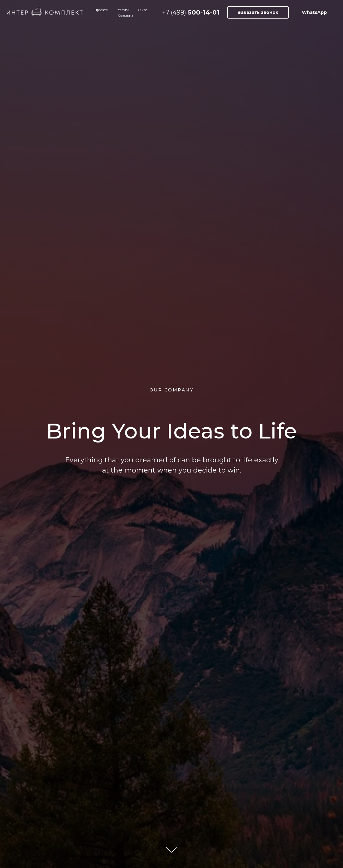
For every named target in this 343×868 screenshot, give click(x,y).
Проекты (101, 10)
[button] (258, 12)
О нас (143, 10)
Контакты (125, 16)
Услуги (123, 10)
